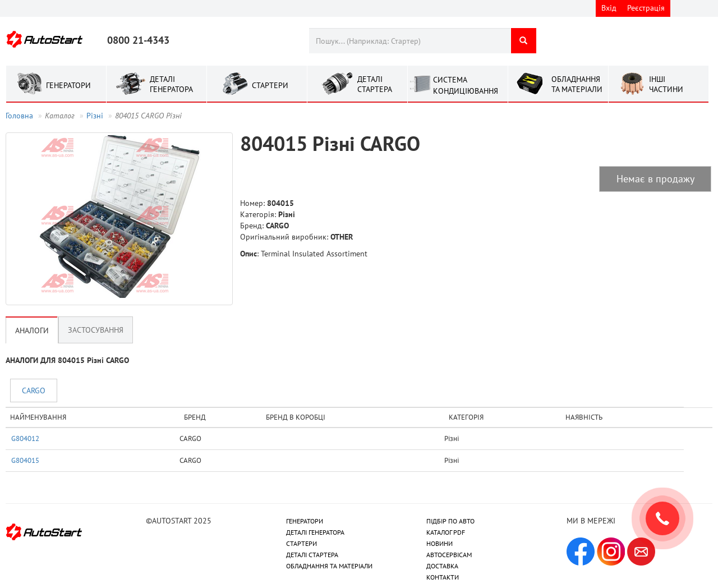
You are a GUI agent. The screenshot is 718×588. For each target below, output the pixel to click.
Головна (19, 116)
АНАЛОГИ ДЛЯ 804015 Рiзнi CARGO (67, 360)
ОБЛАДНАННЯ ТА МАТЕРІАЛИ (329, 566)
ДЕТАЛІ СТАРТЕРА (312, 555)
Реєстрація (646, 8)
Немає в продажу (655, 179)
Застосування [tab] (96, 330)
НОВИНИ (439, 543)
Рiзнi (95, 116)
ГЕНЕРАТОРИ (305, 521)
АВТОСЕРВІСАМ (449, 555)
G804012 (25, 438)
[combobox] (410, 41)
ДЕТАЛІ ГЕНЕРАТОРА (315, 532)
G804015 (25, 460)
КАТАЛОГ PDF (446, 532)
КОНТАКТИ (443, 577)
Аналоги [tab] (32, 330)
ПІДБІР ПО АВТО (450, 521)
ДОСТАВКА (442, 566)
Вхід (609, 8)
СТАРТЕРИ (302, 543)
